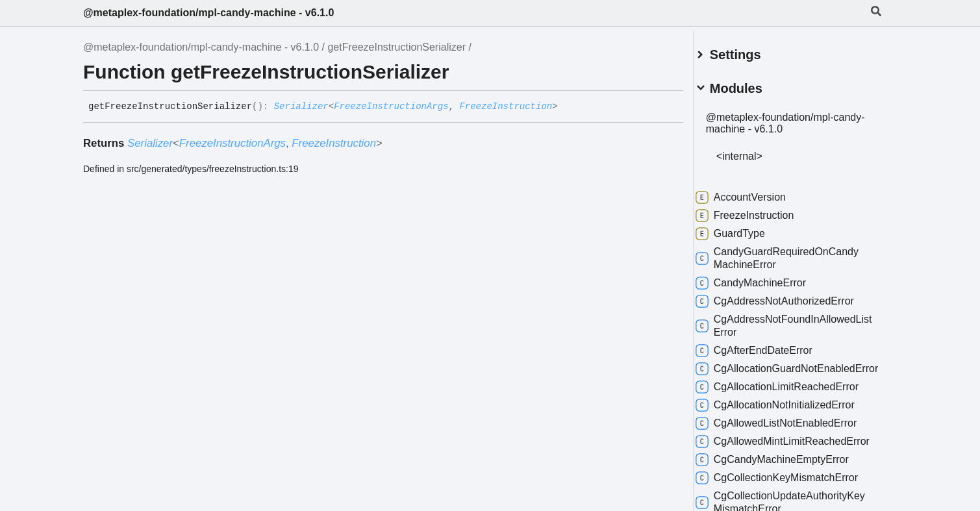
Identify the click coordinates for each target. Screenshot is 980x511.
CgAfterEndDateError (770, 345)
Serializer (301, 106)
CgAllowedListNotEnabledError (792, 431)
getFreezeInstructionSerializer (396, 47)
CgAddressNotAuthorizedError (790, 296)
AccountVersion (756, 192)
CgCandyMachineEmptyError (788, 480)
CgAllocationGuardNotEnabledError (791, 370)
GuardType (746, 229)
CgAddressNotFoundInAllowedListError (791, 320)
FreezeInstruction (506, 106)
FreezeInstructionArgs (391, 106)
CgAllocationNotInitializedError (791, 413)
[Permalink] (568, 107)
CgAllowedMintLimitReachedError (787, 455)
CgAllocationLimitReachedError (793, 395)
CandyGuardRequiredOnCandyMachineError (793, 253)
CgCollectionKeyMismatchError (792, 499)
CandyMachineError (766, 278)
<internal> (755, 151)
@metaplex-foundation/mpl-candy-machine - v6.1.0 (208, 13)
